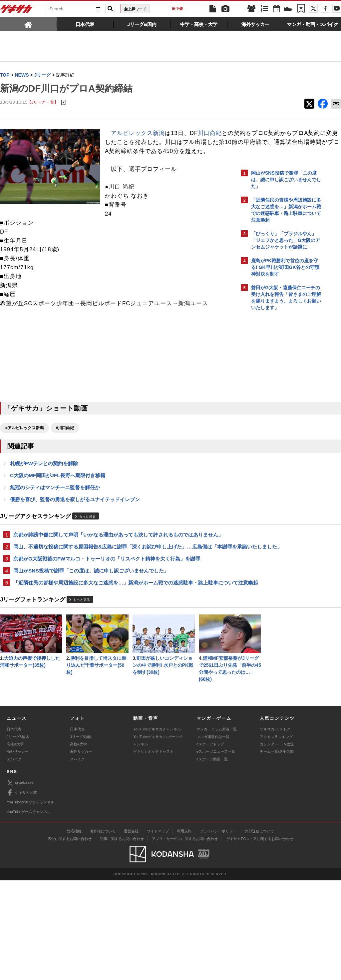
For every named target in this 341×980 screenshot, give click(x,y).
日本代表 (14, 829)
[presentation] (28, 24)
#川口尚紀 (65, 446)
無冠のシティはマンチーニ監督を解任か (55, 506)
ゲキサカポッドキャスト (153, 851)
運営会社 (131, 931)
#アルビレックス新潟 (24, 446)
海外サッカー (18, 851)
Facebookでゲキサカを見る (279, 429)
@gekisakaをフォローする (278, 415)
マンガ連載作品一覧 (213, 836)
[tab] (28, 24)
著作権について (103, 931)
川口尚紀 (210, 133)
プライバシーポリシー (218, 931)
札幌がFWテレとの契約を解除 (44, 482)
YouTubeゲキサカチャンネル (157, 829)
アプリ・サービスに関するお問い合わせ (185, 938)
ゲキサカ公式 (22, 892)
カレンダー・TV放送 (277, 844)
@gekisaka (20, 883)
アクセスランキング (276, 836)
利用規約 (184, 931)
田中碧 (177, 9)
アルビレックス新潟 (138, 133)
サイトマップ (158, 931)
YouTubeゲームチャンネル (29, 912)
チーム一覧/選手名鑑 (277, 851)
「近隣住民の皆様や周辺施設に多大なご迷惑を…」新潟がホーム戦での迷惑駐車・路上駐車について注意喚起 (118, 615)
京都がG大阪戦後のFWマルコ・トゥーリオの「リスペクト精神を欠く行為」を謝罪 (107, 586)
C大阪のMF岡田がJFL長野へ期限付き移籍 (58, 494)
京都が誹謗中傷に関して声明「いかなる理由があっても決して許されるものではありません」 (118, 554)
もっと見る (87, 536)
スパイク (14, 859)
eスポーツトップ (210, 844)
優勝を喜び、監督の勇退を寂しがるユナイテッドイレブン (75, 519)
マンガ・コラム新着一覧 (217, 829)
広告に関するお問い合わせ (70, 938)
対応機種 (74, 931)
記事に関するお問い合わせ (122, 938)
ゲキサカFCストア (275, 829)
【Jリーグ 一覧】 (43, 102)
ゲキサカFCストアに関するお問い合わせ (260, 938)
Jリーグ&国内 (18, 836)
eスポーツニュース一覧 (216, 851)
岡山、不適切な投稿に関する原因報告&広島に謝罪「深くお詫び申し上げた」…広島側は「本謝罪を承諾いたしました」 (118, 570)
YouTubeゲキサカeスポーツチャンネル (158, 840)
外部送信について (259, 931)
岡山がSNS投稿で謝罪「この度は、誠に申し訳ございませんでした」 (91, 599)
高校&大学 (15, 844)
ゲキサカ (17, 11)
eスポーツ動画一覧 (212, 859)
